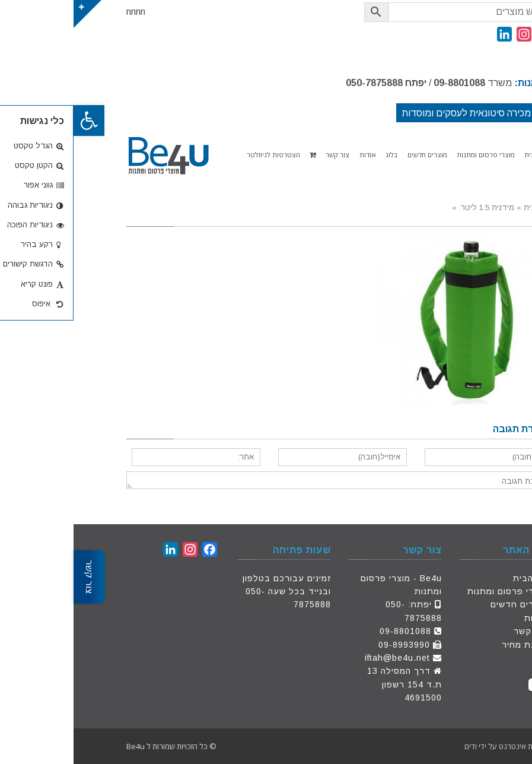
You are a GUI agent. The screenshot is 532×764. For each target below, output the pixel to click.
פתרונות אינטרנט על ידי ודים (435, 746)
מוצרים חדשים (445, 604)
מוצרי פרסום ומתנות (434, 591)
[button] (15, 121)
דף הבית (457, 578)
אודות (462, 618)
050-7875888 (301, 83)
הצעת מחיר (451, 645)
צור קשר (457, 631)
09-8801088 (386, 83)
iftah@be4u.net (324, 658)
